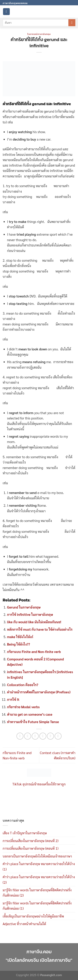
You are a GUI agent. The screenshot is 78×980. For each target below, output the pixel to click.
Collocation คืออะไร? (23, 685)
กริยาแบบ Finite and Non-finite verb (34, 652)
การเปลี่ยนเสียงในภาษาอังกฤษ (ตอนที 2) (31, 841)
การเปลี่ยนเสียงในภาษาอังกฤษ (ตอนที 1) (31, 848)
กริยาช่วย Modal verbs (23, 707)
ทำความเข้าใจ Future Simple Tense (33, 722)
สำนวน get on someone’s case (30, 714)
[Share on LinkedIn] (58, 736)
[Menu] (6, 12)
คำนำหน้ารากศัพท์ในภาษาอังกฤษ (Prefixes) (39, 692)
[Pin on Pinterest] (50, 736)
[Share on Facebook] (28, 736)
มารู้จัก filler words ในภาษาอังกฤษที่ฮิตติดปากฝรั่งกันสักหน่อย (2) (37, 893)
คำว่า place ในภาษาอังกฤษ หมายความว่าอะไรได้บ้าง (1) (39, 866)
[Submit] (72, 23)
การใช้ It (13, 699)
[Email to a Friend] (43, 736)
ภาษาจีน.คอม (39, 952)
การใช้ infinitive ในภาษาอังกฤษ (30, 614)
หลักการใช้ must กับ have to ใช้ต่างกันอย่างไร (40, 629)
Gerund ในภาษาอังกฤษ (24, 607)
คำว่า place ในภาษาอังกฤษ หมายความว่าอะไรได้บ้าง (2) (39, 879)
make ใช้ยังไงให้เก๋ (20, 637)
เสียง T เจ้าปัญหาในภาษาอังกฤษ (25, 833)
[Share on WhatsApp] (20, 736)
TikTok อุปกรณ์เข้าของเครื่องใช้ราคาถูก (39, 784)
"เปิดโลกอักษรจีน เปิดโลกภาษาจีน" (39, 960)
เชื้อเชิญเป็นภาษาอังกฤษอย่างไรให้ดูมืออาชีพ (33, 916)
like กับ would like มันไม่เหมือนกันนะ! (34, 622)
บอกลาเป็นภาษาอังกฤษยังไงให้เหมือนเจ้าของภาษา (37, 856)
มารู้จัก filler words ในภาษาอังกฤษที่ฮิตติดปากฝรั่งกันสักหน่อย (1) (37, 906)
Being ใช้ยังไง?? (19, 644)
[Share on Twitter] (35, 736)
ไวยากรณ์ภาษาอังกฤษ (39, 34)
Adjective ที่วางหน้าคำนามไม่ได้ (24, 924)
